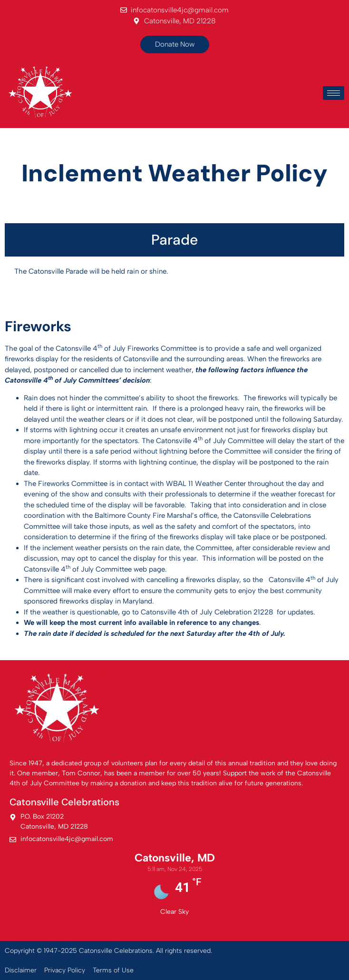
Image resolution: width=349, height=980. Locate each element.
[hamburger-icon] (334, 93)
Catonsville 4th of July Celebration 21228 (207, 612)
